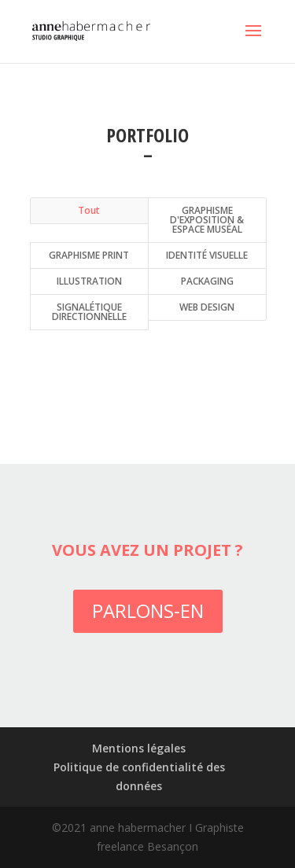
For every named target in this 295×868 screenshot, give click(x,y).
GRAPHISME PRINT (89, 255)
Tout (89, 210)
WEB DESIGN (207, 307)
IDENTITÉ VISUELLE (207, 255)
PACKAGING (207, 281)
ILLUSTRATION (89, 281)
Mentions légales (139, 748)
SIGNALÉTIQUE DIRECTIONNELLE (89, 312)
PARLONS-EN (148, 611)
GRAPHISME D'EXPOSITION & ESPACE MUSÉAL (207, 220)
